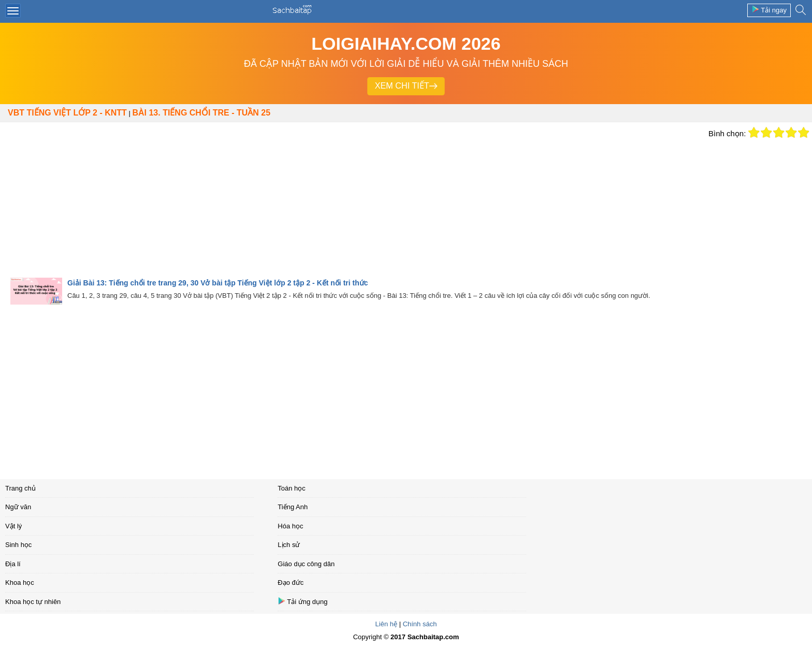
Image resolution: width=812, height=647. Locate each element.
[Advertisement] (352, 200)
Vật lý (13, 526)
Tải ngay (769, 10)
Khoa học (20, 583)
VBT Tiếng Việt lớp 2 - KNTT (67, 113)
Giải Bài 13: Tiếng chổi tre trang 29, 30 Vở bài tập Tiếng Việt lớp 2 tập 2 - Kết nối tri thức (218, 283)
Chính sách (420, 624)
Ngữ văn (18, 507)
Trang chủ (20, 488)
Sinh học (18, 545)
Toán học (292, 488)
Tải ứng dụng (302, 601)
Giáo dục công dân (306, 564)
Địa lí (13, 564)
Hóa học (290, 526)
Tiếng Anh (293, 507)
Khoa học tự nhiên (33, 602)
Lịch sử (289, 545)
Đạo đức (291, 583)
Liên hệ (386, 624)
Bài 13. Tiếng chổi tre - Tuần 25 (201, 113)
